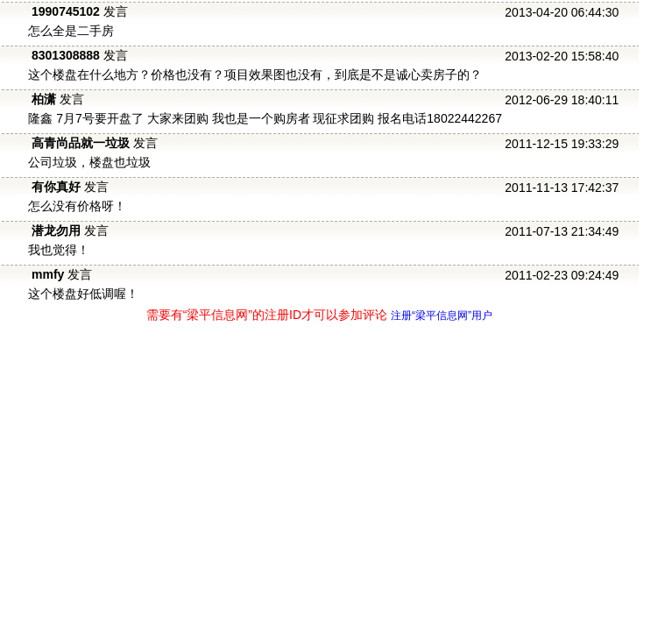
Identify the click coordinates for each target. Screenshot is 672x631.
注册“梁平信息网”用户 (442, 315)
